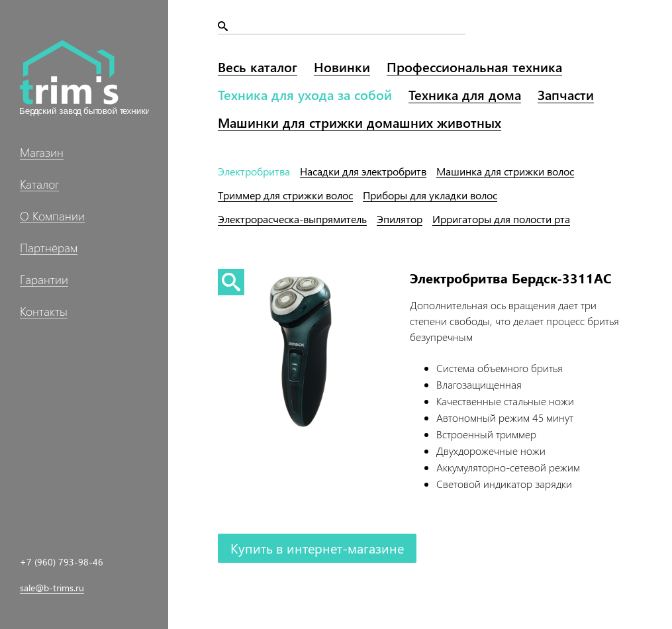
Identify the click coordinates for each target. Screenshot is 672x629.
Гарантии (44, 279)
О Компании (52, 216)
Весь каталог (258, 67)
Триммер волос (285, 195)
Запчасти (566, 94)
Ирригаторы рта (501, 219)
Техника (305, 94)
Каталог (39, 184)
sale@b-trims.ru (52, 588)
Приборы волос (430, 195)
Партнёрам (49, 248)
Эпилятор (400, 219)
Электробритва (254, 171)
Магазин (42, 152)
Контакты (44, 311)
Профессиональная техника (474, 67)
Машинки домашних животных (360, 122)
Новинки (342, 67)
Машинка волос (505, 171)
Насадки (363, 171)
